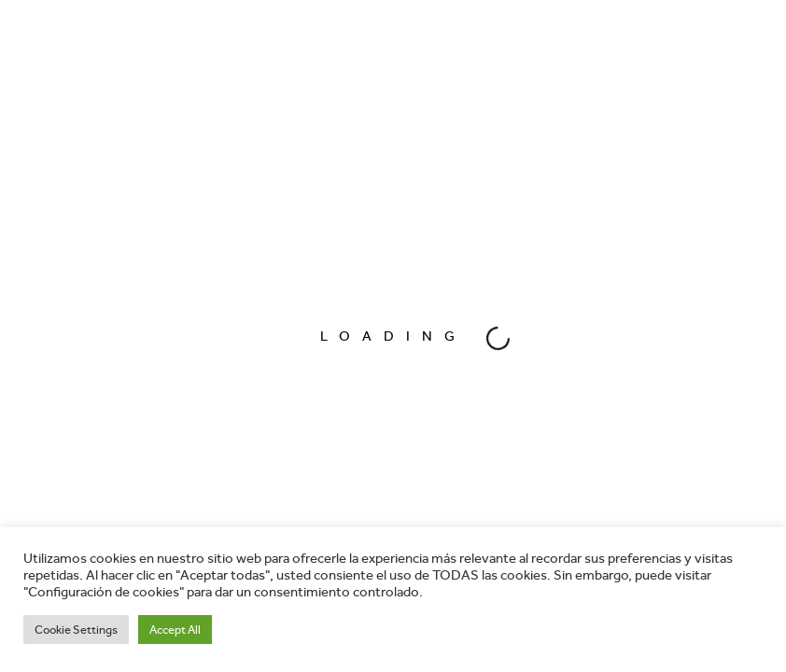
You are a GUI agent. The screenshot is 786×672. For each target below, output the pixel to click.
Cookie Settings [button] (76, 630)
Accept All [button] (175, 630)
